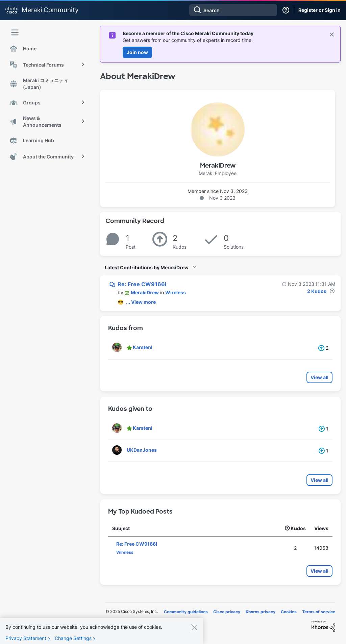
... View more (141, 302)
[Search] (233, 10)
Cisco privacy (227, 612)
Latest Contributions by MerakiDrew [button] (147, 267)
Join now (137, 52)
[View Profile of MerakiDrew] (145, 292)
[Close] (194, 629)
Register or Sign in (319, 10)
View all (319, 377)
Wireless (176, 292)
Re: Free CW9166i (142, 284)
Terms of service (319, 612)
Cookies (289, 612)
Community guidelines (186, 612)
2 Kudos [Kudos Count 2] (317, 291)
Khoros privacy (261, 612)
